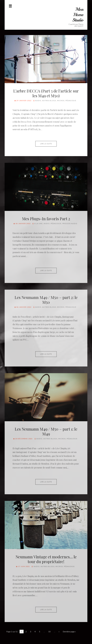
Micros (61, 101)
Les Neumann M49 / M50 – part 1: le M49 (46, 431)
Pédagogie (71, 101)
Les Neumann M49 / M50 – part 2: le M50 (46, 300)
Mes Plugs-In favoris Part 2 (46, 219)
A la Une (39, 223)
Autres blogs (49, 101)
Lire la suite (46, 144)
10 (49, 632)
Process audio (70, 223)
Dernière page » (69, 632)
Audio (38, 101)
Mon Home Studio (78, 15)
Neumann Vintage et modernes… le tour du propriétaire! (46, 559)
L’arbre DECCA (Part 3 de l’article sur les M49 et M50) (46, 93)
